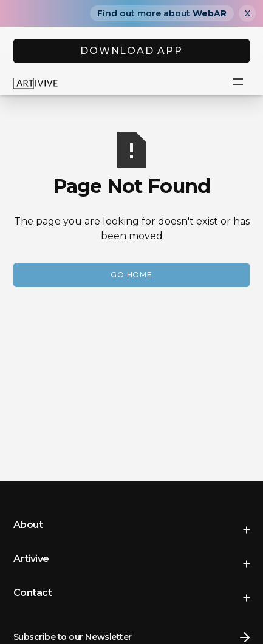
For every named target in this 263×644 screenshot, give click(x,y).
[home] (36, 83)
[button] (238, 83)
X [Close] (248, 13)
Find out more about (162, 13)
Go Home (131, 275)
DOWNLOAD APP (131, 51)
